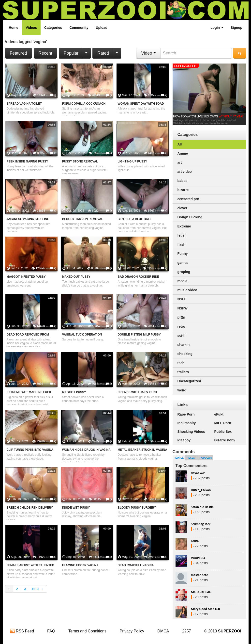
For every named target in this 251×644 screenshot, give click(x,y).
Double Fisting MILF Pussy (139, 335)
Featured (18, 53)
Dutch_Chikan (201, 490)
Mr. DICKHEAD (201, 592)
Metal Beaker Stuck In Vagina (142, 450)
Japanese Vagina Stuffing (28, 219)
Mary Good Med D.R (206, 609)
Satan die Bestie (202, 507)
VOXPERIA (198, 558)
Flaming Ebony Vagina (80, 565)
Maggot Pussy (74, 392)
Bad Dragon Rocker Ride (138, 277)
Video (148, 53)
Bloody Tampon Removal (83, 219)
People (179, 458)
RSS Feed (22, 631)
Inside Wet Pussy (76, 508)
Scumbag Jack (201, 524)
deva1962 (198, 473)
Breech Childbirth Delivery (30, 508)
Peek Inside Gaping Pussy (27, 161)
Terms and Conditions (87, 631)
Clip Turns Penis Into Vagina (30, 450)
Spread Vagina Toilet (24, 104)
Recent (45, 53)
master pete (200, 575)
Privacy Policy (132, 631)
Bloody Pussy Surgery (137, 508)
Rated (103, 53)
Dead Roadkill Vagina (136, 565)
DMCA (163, 631)
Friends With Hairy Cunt (138, 392)
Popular (71, 53)
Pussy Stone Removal (80, 161)
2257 (187, 631)
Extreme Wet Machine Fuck (29, 392)
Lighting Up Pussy (133, 161)
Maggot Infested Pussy (26, 277)
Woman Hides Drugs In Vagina (86, 450)
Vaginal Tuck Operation (82, 335)
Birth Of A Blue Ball (135, 219)
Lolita (195, 541)
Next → (38, 589)
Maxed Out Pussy (76, 277)
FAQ (51, 631)
